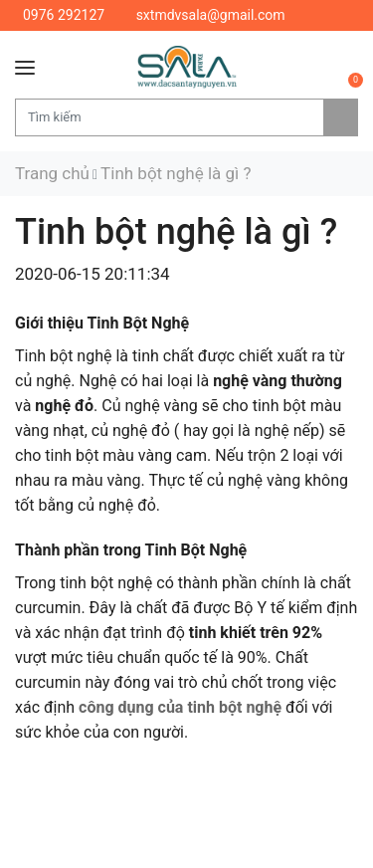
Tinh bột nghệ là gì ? (176, 173)
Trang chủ (52, 173)
